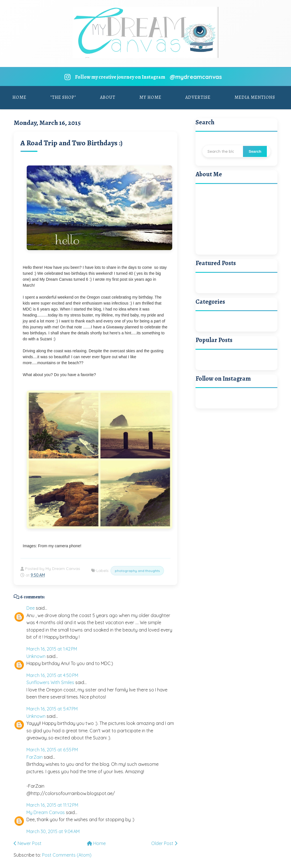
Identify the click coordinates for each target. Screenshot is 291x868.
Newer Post (28, 843)
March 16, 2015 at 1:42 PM (52, 649)
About (108, 97)
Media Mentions (255, 97)
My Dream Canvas (46, 812)
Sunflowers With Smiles (50, 682)
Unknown (36, 656)
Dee (31, 608)
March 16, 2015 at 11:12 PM (52, 805)
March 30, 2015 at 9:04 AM (53, 831)
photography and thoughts (137, 571)
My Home (150, 97)
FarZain (35, 757)
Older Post (164, 843)
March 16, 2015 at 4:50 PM (52, 675)
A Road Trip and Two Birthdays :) (71, 143)
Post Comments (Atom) (67, 855)
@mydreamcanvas (196, 77)
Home (19, 97)
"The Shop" (63, 97)
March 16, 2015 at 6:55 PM (52, 750)
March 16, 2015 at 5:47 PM (52, 709)
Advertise (198, 97)
